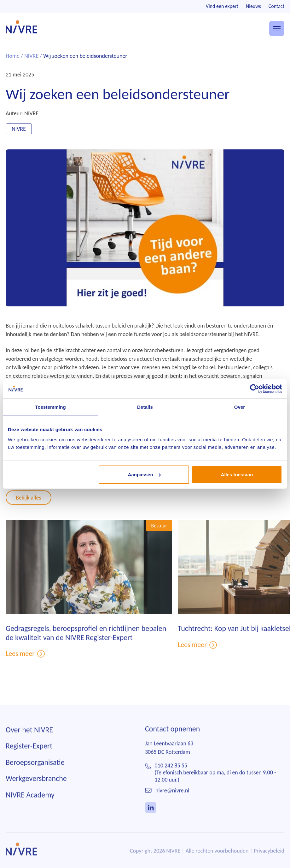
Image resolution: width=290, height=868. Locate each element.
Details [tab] (145, 407)
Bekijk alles (29, 507)
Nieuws (253, 6)
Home (13, 56)
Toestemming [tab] (50, 407)
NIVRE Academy (30, 805)
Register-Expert (29, 756)
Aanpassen (144, 474)
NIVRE (31, 56)
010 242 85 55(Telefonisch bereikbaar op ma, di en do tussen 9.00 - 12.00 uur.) (215, 782)
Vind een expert (222, 6)
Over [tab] (240, 407)
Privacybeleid (269, 860)
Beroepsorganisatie (35, 772)
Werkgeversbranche (36, 788)
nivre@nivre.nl (172, 800)
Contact (276, 6)
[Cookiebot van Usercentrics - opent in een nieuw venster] (255, 389)
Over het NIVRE (29, 739)
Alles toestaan (237, 474)
